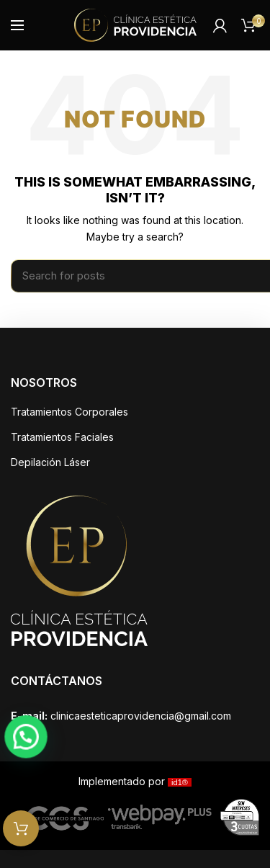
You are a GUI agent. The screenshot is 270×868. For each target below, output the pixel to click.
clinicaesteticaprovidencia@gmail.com (141, 716)
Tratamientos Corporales (69, 412)
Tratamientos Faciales (62, 437)
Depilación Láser (50, 462)
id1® (180, 782)
